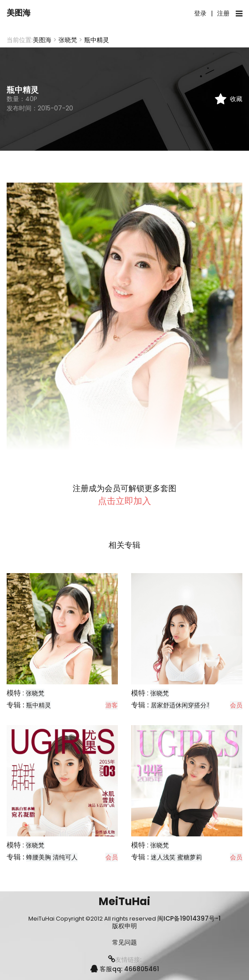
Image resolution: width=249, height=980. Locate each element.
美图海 (19, 13)
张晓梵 (68, 40)
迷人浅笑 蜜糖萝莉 (176, 857)
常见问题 (124, 943)
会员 (236, 705)
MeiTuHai (124, 901)
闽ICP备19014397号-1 (189, 918)
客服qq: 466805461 (125, 969)
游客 (112, 705)
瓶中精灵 (39, 705)
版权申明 (124, 926)
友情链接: (125, 960)
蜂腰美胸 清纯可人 (52, 857)
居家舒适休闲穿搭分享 (182, 705)
